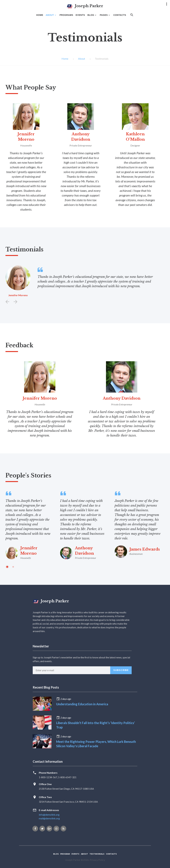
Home (65, 59)
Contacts (111, 854)
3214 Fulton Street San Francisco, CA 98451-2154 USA (68, 802)
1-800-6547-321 (67, 777)
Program (65, 854)
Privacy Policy (97, 860)
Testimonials (97, 854)
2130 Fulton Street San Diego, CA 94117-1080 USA (66, 789)
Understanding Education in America (82, 704)
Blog (56, 854)
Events (75, 854)
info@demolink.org (49, 815)
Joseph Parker (51, 601)
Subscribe (121, 670)
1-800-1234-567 (48, 777)
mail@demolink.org (49, 818)
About (82, 59)
